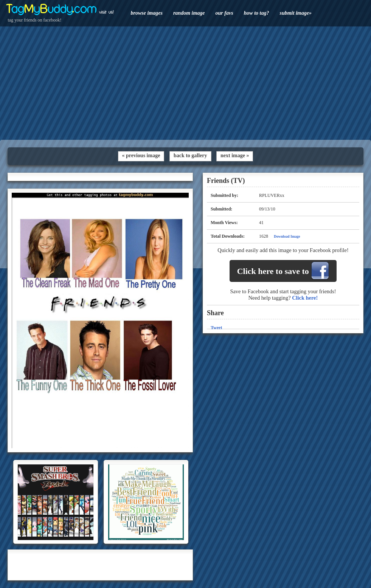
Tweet (216, 328)
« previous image (141, 156)
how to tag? (257, 13)
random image (189, 13)
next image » (235, 156)
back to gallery (190, 156)
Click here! (305, 298)
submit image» (295, 13)
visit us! (106, 12)
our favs (224, 13)
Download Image (287, 236)
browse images (147, 13)
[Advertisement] (185, 83)
